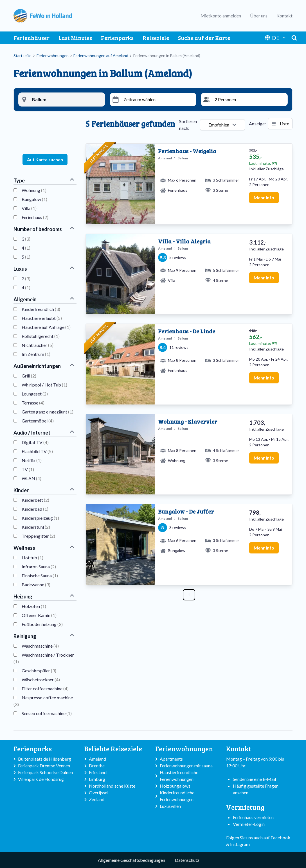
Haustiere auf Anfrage (46, 327)
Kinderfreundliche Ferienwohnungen (177, 796)
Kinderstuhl (36, 527)
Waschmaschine (40, 646)
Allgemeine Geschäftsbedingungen (131, 860)
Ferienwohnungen (53, 56)
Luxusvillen (170, 806)
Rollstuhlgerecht (41, 336)
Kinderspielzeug (40, 518)
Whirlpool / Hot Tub (44, 385)
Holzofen (34, 606)
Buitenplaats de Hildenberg (45, 759)
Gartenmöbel (38, 421)
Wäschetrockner (41, 680)
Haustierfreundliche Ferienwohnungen (179, 776)
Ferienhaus (35, 217)
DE (276, 38)
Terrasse (33, 403)
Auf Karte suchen (45, 160)
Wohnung (34, 190)
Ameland (97, 759)
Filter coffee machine (45, 689)
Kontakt (284, 16)
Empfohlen (222, 125)
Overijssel (99, 793)
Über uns (259, 16)
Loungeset (35, 394)
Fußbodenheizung (42, 624)
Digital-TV (35, 442)
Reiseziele (156, 38)
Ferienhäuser (31, 38)
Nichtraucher (38, 345)
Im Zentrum (36, 354)
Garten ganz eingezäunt (48, 412)
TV (28, 469)
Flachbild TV (37, 451)
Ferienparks (117, 38)
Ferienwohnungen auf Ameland (101, 56)
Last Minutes (75, 38)
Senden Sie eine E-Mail (254, 779)
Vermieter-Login (249, 824)
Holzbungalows (175, 786)
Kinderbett (35, 500)
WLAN (31, 478)
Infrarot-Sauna (39, 567)
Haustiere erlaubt (42, 318)
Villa (29, 208)
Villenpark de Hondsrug (41, 779)
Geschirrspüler (39, 671)
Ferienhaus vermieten (253, 817)
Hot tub (32, 558)
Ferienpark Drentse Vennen (44, 766)
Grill (29, 376)
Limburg (97, 779)
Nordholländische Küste (112, 786)
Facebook (280, 838)
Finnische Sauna (40, 576)
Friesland (98, 772)
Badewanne (36, 585)
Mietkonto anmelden (221, 16)
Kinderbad (35, 509)
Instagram (240, 844)
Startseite (22, 56)
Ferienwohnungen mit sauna (186, 766)
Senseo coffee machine (47, 713)
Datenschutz (187, 860)
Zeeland (97, 799)
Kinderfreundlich (41, 309)
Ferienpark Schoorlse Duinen (45, 772)
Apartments (171, 759)
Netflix (32, 460)
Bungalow (34, 199)
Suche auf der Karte (204, 38)
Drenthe (97, 766)
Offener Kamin (39, 615)
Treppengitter (38, 536)
